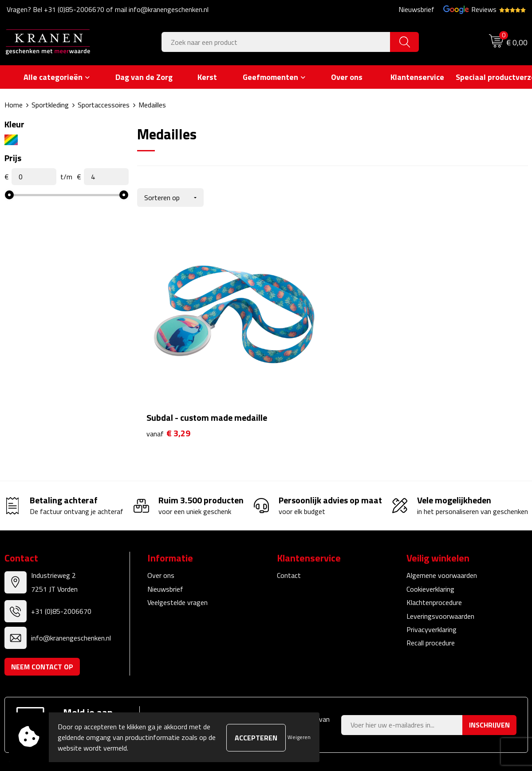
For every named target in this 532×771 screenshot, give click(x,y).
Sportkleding (50, 105)
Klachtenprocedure (434, 550)
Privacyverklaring (432, 577)
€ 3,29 (168, 382)
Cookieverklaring (430, 537)
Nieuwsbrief (416, 9)
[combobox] (276, 42)
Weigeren (299, 737)
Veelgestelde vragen (177, 550)
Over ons (161, 523)
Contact (289, 523)
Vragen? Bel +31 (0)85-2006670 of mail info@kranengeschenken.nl (108, 9)
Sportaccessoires (104, 105)
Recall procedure (431, 591)
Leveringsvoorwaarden (440, 564)
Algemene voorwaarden (442, 523)
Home (14, 105)
